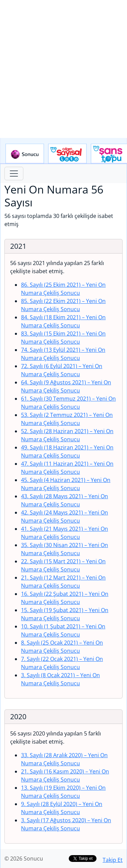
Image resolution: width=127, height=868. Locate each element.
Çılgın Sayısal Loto (67, 154)
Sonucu (25, 154)
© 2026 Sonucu (24, 859)
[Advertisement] (63, 69)
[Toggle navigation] (14, 174)
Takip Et (113, 860)
